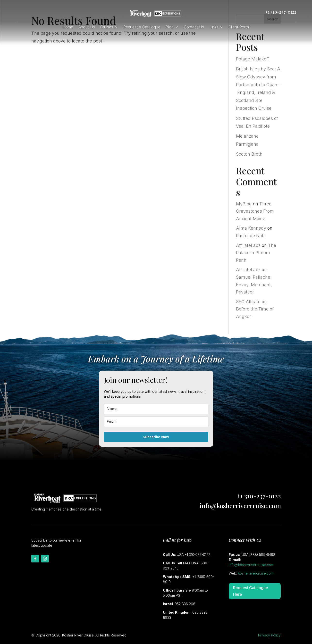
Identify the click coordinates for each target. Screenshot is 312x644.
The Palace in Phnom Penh (256, 253)
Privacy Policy (269, 635)
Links (214, 27)
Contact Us (194, 27)
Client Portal (239, 27)
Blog (170, 27)
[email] (156, 422)
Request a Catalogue (142, 27)
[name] (156, 409)
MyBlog (244, 204)
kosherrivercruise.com (256, 573)
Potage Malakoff (253, 59)
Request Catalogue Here (251, 591)
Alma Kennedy (251, 228)
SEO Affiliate (248, 302)
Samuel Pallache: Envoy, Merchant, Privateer (254, 284)
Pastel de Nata (251, 236)
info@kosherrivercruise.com (240, 506)
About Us (87, 27)
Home (68, 27)
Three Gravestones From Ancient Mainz (255, 211)
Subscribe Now (156, 437)
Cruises (107, 27)
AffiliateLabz (248, 245)
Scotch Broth (249, 154)
